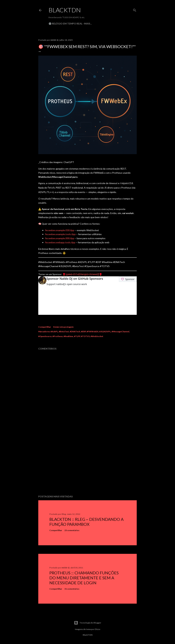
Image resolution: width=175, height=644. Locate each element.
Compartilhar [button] (45, 326)
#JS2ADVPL (105, 331)
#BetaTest (64, 331)
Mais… (88, 24)
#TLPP (77, 336)
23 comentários (72, 530)
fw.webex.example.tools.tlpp (60, 233)
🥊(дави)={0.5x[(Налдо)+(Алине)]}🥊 (82, 273)
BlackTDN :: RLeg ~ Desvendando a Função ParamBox (86, 521)
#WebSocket (97, 336)
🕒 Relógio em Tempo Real (65, 24)
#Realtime (68, 336)
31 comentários (72, 588)
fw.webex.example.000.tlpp (60, 238)
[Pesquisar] (135, 9)
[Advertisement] (87, 462)
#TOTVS (85, 336)
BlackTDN (65, 10)
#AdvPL (54, 331)
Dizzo (98, 629)
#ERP (83, 331)
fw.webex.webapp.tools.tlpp (60, 242)
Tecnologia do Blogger (88, 622)
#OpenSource (45, 336)
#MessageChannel (120, 331)
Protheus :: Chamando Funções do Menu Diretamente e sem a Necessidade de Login (84, 577)
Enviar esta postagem (63, 326)
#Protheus (58, 336)
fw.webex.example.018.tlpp (60, 230)
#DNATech (75, 331)
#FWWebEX (93, 331)
